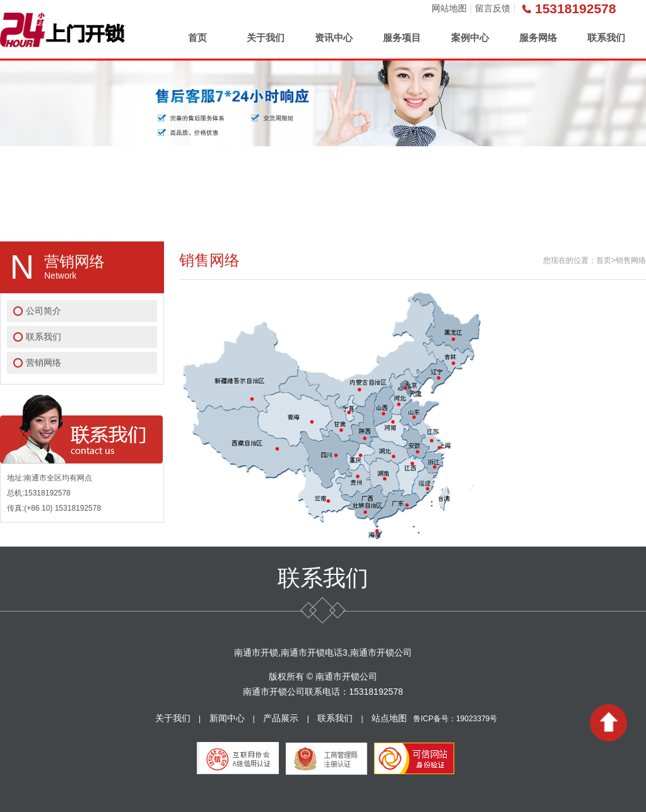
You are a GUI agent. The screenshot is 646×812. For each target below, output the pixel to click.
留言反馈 (493, 8)
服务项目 (402, 38)
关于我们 (266, 38)
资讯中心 (334, 38)
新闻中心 (227, 718)
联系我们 (606, 38)
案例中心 (470, 38)
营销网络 (44, 362)
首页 (197, 38)
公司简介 (44, 311)
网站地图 (449, 8)
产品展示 (281, 718)
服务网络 (538, 38)
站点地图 (389, 718)
